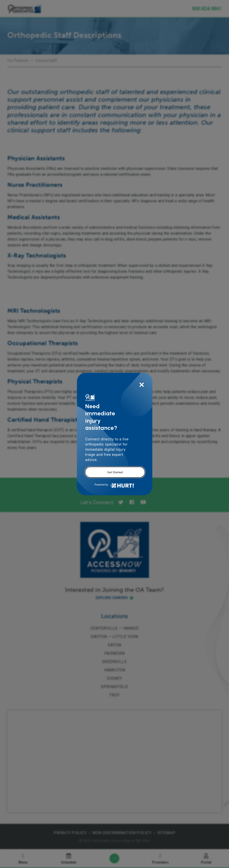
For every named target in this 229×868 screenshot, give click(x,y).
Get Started (115, 472)
